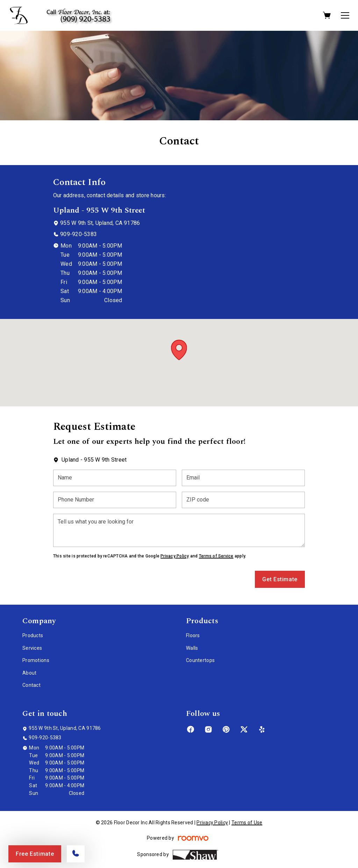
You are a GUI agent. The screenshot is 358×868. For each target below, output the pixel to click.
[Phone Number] (115, 500)
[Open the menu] (345, 15)
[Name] (115, 478)
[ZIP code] (243, 500)
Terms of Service (216, 556)
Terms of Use (247, 823)
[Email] (243, 478)
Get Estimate (280, 579)
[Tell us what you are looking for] (179, 530)
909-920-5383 (78, 234)
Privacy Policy (175, 556)
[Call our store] (76, 854)
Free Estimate (35, 854)
